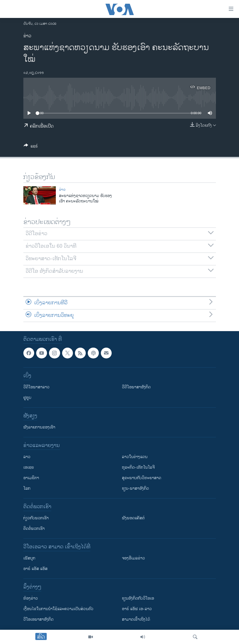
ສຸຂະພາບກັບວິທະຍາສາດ (142, 478)
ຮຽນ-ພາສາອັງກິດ (135, 488)
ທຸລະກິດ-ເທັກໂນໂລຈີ (138, 467)
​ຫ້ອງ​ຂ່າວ (31, 598)
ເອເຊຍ (29, 467)
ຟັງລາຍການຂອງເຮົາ (39, 427)
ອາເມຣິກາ (31, 478)
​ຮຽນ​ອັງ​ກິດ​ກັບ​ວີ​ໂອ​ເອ (138, 598)
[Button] (31, 147)
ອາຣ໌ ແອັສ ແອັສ (35, 569)
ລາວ (27, 457)
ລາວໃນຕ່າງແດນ (135, 457)
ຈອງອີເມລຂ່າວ (133, 558)
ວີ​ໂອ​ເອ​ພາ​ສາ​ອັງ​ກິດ (38, 619)
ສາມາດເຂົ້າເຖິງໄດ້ (136, 619)
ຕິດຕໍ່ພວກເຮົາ (34, 529)
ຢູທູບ (27, 398)
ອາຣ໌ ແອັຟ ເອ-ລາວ (137, 609)
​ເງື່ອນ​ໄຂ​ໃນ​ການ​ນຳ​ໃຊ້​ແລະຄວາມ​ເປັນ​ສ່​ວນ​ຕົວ (58, 609)
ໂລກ (27, 488)
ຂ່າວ (27, 36)
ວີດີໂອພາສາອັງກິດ (136, 387)
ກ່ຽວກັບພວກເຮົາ (36, 518)
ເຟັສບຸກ (29, 558)
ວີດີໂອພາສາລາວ (36, 387)
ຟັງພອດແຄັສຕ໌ (133, 518)
